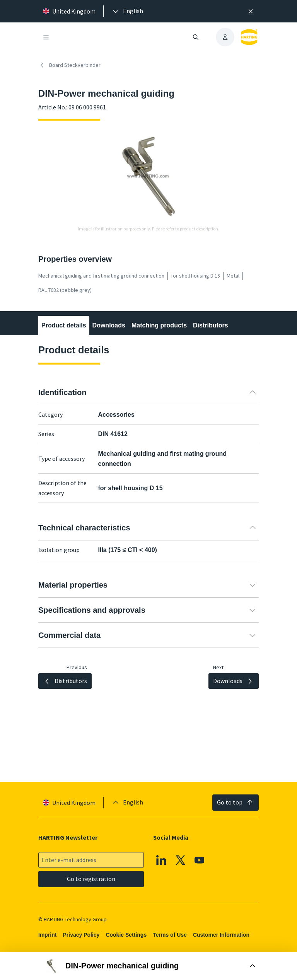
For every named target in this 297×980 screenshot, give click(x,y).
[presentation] (127, 11)
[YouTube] (200, 860)
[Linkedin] (161, 860)
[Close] (251, 11)
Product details (64, 325)
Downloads (109, 325)
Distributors (211, 325)
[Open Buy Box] (148, 966)
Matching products (159, 325)
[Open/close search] (196, 37)
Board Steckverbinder (69, 65)
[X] (181, 860)
